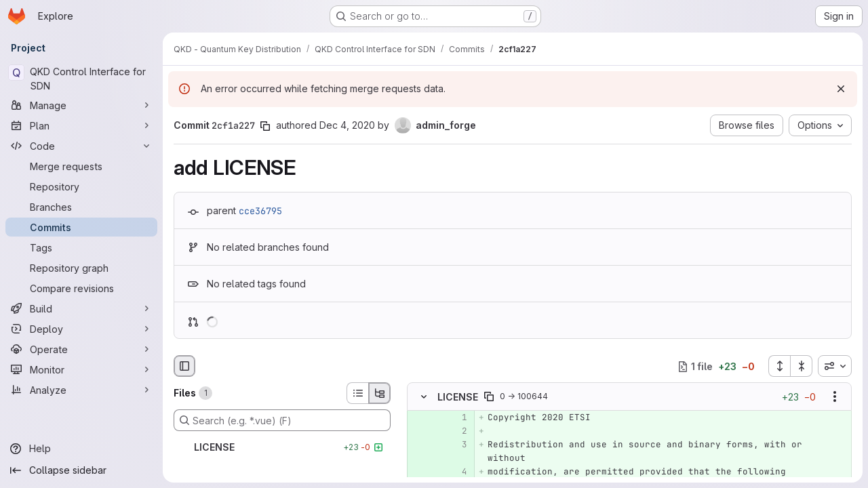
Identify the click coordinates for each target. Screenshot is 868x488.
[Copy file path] (489, 397)
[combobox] (835, 366)
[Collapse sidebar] (81, 470)
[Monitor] (81, 369)
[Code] (81, 146)
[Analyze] (81, 390)
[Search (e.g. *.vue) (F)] (282, 420)
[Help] (81, 449)
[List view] (357, 393)
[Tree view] (380, 393)
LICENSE (458, 397)
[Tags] (81, 247)
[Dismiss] (841, 89)
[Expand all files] (779, 366)
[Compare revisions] (81, 288)
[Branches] (81, 207)
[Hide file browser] (184, 366)
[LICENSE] (282, 447)
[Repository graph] (81, 268)
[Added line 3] (456, 445)
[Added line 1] (456, 418)
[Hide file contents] (424, 397)
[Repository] (81, 186)
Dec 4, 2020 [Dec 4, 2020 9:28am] (347, 125)
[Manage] (81, 105)
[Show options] (835, 397)
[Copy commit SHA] (265, 126)
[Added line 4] (456, 472)
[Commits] (81, 227)
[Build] (81, 308)
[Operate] (81, 349)
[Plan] (81, 125)
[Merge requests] (81, 166)
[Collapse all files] (802, 366)
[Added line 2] (456, 432)
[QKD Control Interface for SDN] (81, 79)
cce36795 (260, 211)
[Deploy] (81, 329)
